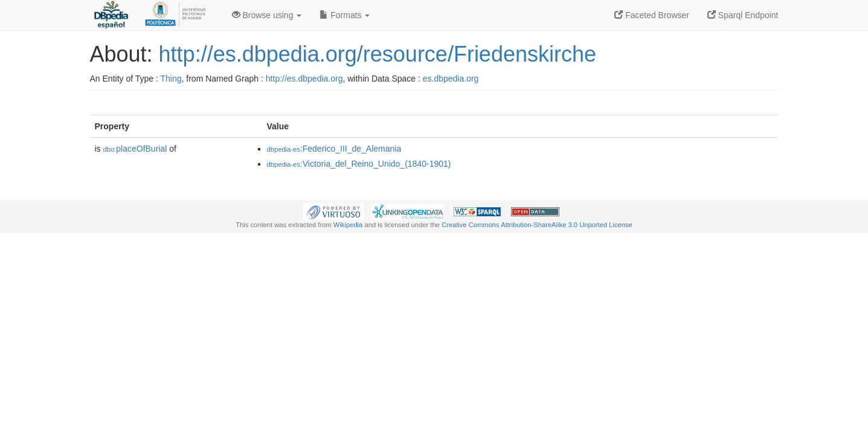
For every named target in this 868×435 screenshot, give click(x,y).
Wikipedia (348, 225)
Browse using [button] (267, 15)
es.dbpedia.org (451, 79)
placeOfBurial (135, 149)
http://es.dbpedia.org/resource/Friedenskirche (378, 54)
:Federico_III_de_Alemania (334, 149)
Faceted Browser (652, 15)
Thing (171, 79)
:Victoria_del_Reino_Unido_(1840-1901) (359, 164)
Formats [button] (345, 15)
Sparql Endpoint (743, 15)
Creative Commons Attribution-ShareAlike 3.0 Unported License (537, 225)
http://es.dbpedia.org (304, 79)
